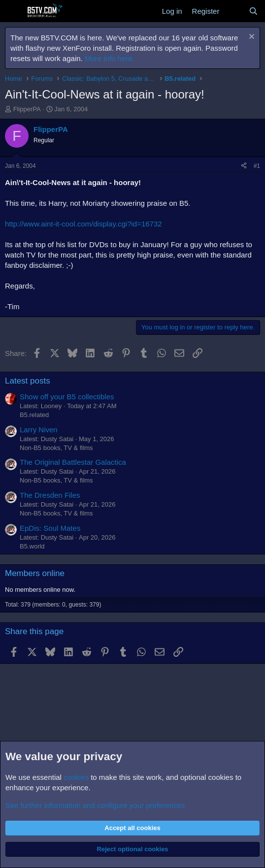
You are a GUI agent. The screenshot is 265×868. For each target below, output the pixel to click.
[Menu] (14, 11)
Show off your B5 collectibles (67, 397)
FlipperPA (27, 109)
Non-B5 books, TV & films (56, 448)
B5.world (32, 546)
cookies (76, 777)
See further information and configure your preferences (95, 805)
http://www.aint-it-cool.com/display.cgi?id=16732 (83, 224)
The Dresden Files (50, 495)
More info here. (110, 58)
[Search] (253, 11)
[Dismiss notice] (250, 38)
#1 (257, 166)
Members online (35, 573)
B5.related (34, 415)
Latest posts (28, 381)
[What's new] (234, 11)
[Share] (244, 166)
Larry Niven (39, 430)
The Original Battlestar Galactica (73, 462)
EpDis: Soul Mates (50, 528)
